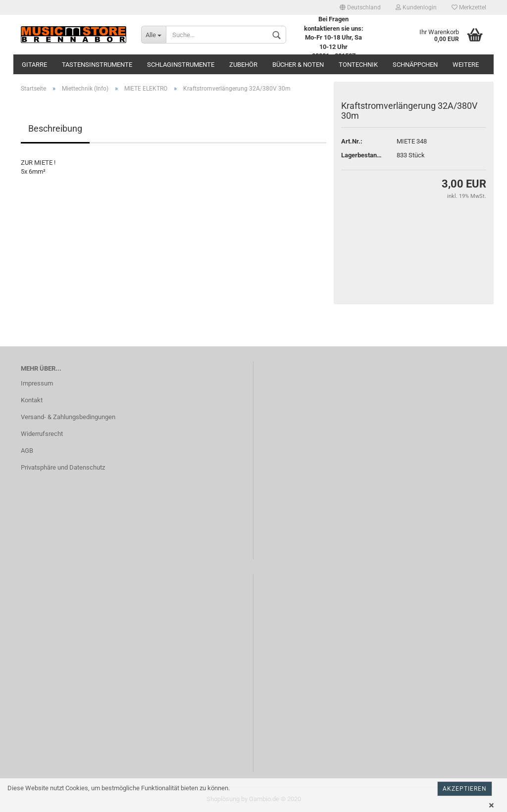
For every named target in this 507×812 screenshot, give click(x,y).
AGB (27, 451)
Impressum (37, 383)
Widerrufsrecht (42, 434)
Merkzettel (469, 7)
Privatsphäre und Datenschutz (63, 467)
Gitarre (34, 65)
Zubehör (243, 65)
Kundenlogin (416, 7)
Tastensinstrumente (97, 65)
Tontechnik (358, 65)
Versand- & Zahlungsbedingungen (68, 417)
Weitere (466, 65)
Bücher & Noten (298, 65)
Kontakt (32, 400)
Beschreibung (55, 128)
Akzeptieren (465, 789)
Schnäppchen (415, 65)
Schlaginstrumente (181, 65)
